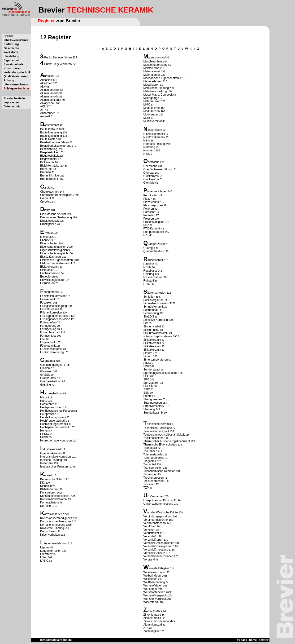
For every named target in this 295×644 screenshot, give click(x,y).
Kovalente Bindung (52, 528)
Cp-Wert (45, 202)
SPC (146, 376)
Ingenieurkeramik (51, 453)
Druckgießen (48, 224)
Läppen (45, 547)
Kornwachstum (50, 503)
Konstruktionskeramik (54, 499)
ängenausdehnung (55, 543)
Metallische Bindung (156, 88)
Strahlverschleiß (154, 406)
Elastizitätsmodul (51, 257)
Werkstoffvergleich (155, 595)
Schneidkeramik (154, 307)
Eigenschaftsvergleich (54, 250)
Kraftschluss (48, 531)
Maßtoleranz (151, 68)
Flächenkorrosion (51, 313)
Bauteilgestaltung (51, 132)
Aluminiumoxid (49, 93)
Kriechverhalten (50, 535)
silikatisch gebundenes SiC (160, 336)
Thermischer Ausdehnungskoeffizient (167, 441)
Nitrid (147, 141)
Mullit (147, 118)
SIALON (149, 317)
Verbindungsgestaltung (158, 516)
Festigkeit (46, 303)
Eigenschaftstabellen (53, 247)
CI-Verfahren (156, 496)
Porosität (149, 212)
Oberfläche (150, 166)
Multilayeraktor (153, 121)
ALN (43, 87)
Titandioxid (150, 448)
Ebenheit (46, 240)
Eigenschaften (49, 243)
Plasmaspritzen (153, 205)
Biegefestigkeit (49, 152)
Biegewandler (49, 159)
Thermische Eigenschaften (160, 445)
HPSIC (45, 434)
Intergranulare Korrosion (55, 457)
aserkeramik (51, 292)
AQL (43, 106)
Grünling (46, 385)
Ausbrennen (48, 113)
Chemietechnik (50, 192)
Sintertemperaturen (156, 360)
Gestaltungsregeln (52, 365)
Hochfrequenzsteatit (53, 421)
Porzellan (149, 215)
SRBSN (148, 386)
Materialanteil (152, 71)
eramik (48, 475)
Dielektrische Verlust (53, 214)
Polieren (149, 209)
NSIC (147, 154)
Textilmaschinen (154, 438)
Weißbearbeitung (154, 582)
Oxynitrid (149, 183)
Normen (149, 150)
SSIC (147, 389)
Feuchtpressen (50, 309)
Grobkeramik (48, 378)
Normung (149, 147)
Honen (44, 431)
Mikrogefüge (151, 98)
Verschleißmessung (156, 550)
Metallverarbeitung (155, 91)
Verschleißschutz (154, 553)
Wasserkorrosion (154, 572)
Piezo (147, 199)
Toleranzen (150, 451)
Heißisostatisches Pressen (57, 411)
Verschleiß (150, 536)
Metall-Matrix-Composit (158, 95)
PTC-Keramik (152, 229)
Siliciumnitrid (151, 330)
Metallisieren (151, 85)
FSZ (43, 339)
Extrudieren (47, 283)
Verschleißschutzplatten (158, 556)
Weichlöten (150, 579)
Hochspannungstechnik (55, 427)
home (253, 640)
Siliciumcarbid (152, 326)
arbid (47, 188)
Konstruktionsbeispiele (54, 496)
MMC (147, 105)
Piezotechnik (152, 202)
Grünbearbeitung (51, 381)
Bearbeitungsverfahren (54, 142)
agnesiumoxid (157, 57)
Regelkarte (150, 271)
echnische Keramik (159, 424)
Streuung (149, 409)
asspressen (155, 130)
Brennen (46, 172)
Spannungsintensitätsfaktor (161, 373)
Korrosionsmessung (53, 525)
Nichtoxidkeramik (154, 134)
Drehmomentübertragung (56, 217)
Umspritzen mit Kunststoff (160, 500)
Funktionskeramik (51, 349)
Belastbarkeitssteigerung (56, 146)
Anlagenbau (48, 103)
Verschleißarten (153, 540)
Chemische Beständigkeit (57, 195)
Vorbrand (149, 560)
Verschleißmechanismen (159, 543)
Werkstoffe (150, 589)
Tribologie (150, 474)
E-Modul (46, 237)
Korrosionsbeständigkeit (55, 518)
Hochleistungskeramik (54, 424)
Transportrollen (153, 468)
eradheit (50, 361)
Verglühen (150, 526)
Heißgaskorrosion (51, 407)
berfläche (154, 162)
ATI (42, 110)
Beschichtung (49, 149)
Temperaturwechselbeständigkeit (164, 435)
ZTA (146, 628)
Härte (44, 397)
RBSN (147, 267)
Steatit (147, 396)
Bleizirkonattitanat (51, 166)
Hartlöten (46, 404)
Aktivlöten (46, 83)
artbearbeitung (53, 393)
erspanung (154, 611)
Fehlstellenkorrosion (53, 296)
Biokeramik (47, 162)
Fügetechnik (48, 342)
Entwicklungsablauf (52, 280)
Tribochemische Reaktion (159, 471)
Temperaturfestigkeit (156, 431)
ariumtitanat (52, 125)
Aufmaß (45, 116)
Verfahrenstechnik (155, 523)
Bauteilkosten (49, 139)
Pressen (149, 219)
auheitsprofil (155, 260)
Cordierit (46, 198)
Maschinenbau (153, 62)
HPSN (44, 437)
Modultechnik (152, 108)
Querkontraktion (154, 251)
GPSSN (45, 375)
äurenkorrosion (157, 293)
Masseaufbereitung (156, 65)
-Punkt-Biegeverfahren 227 (60, 57)
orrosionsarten (53, 514)
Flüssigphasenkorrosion (55, 316)
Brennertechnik (50, 179)
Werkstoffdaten (153, 586)
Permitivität (150, 195)
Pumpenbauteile (154, 232)
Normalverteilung (154, 144)
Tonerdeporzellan (154, 458)
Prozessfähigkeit (154, 222)
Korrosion (46, 506)
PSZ (146, 225)
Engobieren (47, 277)
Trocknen (149, 484)
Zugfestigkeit (152, 631)
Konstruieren (48, 493)
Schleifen (149, 297)
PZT (146, 235)
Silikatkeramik (152, 340)
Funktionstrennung (52, 352)
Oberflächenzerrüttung (158, 169)
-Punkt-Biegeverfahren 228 (60, 64)
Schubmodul (151, 310)
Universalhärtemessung (158, 504)
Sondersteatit (152, 370)
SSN (146, 393)
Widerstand (151, 602)
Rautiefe (149, 264)
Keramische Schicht (53, 479)
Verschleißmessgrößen (158, 546)
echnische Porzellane (158, 428)
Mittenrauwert (152, 101)
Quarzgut (149, 248)
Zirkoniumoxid (152, 615)
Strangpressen (153, 399)
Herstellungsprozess (53, 417)
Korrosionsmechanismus (56, 521)
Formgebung (48, 326)
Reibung (149, 274)
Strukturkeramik (153, 413)
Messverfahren (153, 81)
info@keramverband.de (51, 640)
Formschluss (48, 336)
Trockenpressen (154, 478)
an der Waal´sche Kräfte (163, 512)
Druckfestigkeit (50, 221)
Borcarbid (46, 169)
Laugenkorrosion (51, 551)
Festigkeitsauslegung (54, 306)
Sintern (148, 353)
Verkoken (149, 530)
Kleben (45, 486)
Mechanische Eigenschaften (161, 78)
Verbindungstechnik (156, 520)
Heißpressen (48, 414)
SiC (146, 323)
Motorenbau (151, 115)
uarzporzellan (156, 244)
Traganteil (150, 461)
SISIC (147, 363)
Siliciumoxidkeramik (156, 333)
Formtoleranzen (50, 332)
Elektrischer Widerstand (55, 263)
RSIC (147, 284)
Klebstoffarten (49, 489)
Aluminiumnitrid (50, 90)
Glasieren (46, 368)
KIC (43, 483)
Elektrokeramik (50, 267)
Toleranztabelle (153, 454)
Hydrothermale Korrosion (56, 441)
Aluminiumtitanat (51, 100)
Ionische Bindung (51, 460)
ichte (47, 210)
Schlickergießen (154, 300)
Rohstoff (149, 281)
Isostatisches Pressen (54, 467)
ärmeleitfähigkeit (159, 568)
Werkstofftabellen (154, 592)
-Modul (48, 233)
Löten (44, 557)
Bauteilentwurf (49, 129)
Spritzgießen (151, 383)
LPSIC (44, 561)
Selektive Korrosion (156, 320)
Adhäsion (46, 80)
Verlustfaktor (151, 533)
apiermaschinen (157, 191)
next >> (264, 640)
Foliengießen (48, 322)
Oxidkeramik (151, 176)
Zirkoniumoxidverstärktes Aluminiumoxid (159, 623)
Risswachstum (153, 277)
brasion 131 (52, 76)
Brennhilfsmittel (50, 176)
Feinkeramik (48, 299)
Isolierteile (47, 463)
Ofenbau (149, 173)
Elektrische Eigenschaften (56, 260)
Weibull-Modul (152, 576)
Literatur (45, 554)
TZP (146, 488)
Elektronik (46, 270)
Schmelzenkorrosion (156, 303)
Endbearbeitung (50, 273)
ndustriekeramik (52, 449)
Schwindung (151, 313)
